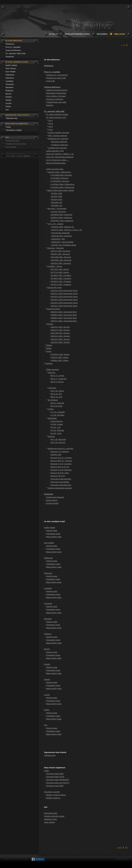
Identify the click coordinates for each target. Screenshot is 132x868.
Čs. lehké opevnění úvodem (57, 114)
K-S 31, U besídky (58, 412)
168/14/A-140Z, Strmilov (60, 330)
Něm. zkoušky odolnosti (58, 136)
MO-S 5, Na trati (57, 382)
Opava (49, 351)
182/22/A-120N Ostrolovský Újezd (64, 294)
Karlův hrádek (50, 528)
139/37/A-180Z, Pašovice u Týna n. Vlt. (67, 230)
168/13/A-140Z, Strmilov (60, 327)
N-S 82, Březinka (57, 430)
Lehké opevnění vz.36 (55, 151)
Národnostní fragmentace (56, 93)
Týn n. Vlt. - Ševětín (56, 224)
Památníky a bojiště (52, 792)
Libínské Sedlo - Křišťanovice (59, 172)
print (126, 847)
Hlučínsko (52, 388)
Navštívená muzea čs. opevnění (61, 449)
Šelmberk (9, 87)
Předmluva (10, 44)
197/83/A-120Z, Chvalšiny (61, 281)
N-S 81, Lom (56, 427)
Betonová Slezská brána (56, 163)
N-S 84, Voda (56, 433)
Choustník (10, 84)
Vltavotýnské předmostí (60, 233)
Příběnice (9, 91)
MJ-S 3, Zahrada (57, 403)
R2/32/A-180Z (57, 196)
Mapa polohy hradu (54, 537)
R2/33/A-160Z (57, 199)
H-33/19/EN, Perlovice (59, 178)
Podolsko (49, 363)
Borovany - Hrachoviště (57, 209)
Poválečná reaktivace (60, 145)
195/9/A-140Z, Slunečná (60, 254)
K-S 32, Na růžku (57, 415)
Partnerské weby (12, 141)
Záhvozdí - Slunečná (55, 248)
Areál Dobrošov (57, 421)
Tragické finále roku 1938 (56, 102)
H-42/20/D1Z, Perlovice (60, 181)
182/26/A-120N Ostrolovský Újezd (64, 300)
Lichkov (51, 409)
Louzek (8, 103)
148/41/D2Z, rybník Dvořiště (62, 242)
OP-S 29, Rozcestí (58, 442)
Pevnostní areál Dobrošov (61, 479)
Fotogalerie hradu (53, 534)
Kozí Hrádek (11, 72)
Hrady (8, 127)
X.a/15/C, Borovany (58, 212)
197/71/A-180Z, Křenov (60, 272)
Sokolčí (8, 100)
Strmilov (50, 324)
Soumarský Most (53, 309)
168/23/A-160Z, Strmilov (60, 342)
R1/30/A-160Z (57, 193)
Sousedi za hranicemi (55, 99)
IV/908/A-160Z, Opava (59, 360)
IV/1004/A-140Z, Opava (60, 354)
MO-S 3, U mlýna (57, 376)
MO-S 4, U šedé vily (59, 379)
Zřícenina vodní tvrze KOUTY (58, 783)
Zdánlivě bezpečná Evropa (57, 90)
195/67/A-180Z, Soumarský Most (64, 321)
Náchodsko (52, 418)
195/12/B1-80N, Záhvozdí (61, 257)
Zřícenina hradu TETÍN (55, 777)
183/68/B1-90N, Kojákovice (61, 215)
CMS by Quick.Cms (122, 859)
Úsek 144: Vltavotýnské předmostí (60, 157)
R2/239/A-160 (57, 202)
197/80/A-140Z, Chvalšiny (61, 275)
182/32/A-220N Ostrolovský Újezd (64, 303)
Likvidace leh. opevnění (58, 148)
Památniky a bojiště (14, 130)
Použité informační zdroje (16, 144)
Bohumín (52, 373)
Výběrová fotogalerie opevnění (60, 488)
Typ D (51, 127)
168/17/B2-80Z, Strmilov (60, 333)
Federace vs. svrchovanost (57, 75)
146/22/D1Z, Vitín (58, 239)
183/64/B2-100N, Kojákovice (62, 221)
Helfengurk (48, 558)
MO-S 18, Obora (57, 391)
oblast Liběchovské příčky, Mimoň (61, 190)
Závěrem (50, 105)
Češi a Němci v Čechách (56, 96)
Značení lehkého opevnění (59, 133)
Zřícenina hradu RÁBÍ (55, 786)
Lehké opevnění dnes (55, 169)
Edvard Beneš (52, 500)
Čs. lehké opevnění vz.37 (56, 117)
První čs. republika (13, 47)
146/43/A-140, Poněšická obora (64, 245)
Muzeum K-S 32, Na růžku (61, 464)
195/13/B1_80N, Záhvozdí (61, 260)
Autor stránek (11, 147)
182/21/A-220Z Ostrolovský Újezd (64, 291)
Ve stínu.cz (54, 34)
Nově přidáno (102, 34)
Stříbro (49, 348)
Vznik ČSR (51, 81)
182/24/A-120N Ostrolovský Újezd (64, 297)
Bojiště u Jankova (53, 798)
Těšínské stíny (12, 118)
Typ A (50, 120)
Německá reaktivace (59, 142)
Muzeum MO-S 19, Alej (60, 467)
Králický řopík (56, 455)
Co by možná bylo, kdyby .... (58, 160)
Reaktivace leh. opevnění (58, 139)
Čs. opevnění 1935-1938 (15, 53)
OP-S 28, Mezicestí (58, 439)
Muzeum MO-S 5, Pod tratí (61, 461)
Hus (7, 110)
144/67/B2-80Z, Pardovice (62, 236)
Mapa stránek (120, 34)
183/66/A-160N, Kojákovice (61, 218)
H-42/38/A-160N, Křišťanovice (62, 184)
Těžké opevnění (52, 370)
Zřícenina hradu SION (55, 774)
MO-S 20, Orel (56, 397)
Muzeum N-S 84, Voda (60, 473)
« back (119, 847)
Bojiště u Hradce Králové (56, 795)
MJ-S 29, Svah (56, 406)
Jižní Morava (53, 400)
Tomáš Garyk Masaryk (55, 497)
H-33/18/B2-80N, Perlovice (61, 175)
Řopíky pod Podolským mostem (77, 34)
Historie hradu (52, 531)
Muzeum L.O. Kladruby (60, 452)
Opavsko (51, 436)
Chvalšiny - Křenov (55, 266)
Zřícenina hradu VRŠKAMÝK (58, 780)
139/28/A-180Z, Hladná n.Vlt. (63, 227)
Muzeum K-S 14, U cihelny (61, 458)
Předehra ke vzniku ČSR (56, 78)
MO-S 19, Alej (56, 394)
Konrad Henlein (52, 503)
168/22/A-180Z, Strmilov (60, 339)
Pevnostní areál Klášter (60, 482)
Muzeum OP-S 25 (58, 476)
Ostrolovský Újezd (55, 288)
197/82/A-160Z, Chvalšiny (61, 278)
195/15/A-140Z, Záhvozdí (61, 263)
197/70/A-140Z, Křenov (60, 269)
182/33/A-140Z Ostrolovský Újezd (64, 306)
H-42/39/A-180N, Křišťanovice (62, 187)
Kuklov (8, 106)
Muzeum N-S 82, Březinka (61, 470)
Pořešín (9, 97)
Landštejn (9, 81)
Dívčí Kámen (11, 68)
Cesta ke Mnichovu (13, 50)
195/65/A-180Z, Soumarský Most (64, 315)
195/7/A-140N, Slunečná (60, 251)
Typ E (51, 130)
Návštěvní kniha (50, 819)
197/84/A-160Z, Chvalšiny (61, 284)
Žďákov (49, 345)
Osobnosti (10, 57)
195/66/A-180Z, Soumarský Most (64, 318)
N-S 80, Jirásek (57, 424)
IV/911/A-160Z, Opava (59, 357)
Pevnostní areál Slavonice (61, 485)
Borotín (8, 94)
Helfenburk (10, 75)
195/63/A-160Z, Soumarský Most (64, 312)
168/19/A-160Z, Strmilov (60, 336)
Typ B (51, 123)
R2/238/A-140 (57, 206)
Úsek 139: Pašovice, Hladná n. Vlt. (60, 154)
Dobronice (10, 78)
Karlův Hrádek (11, 65)
